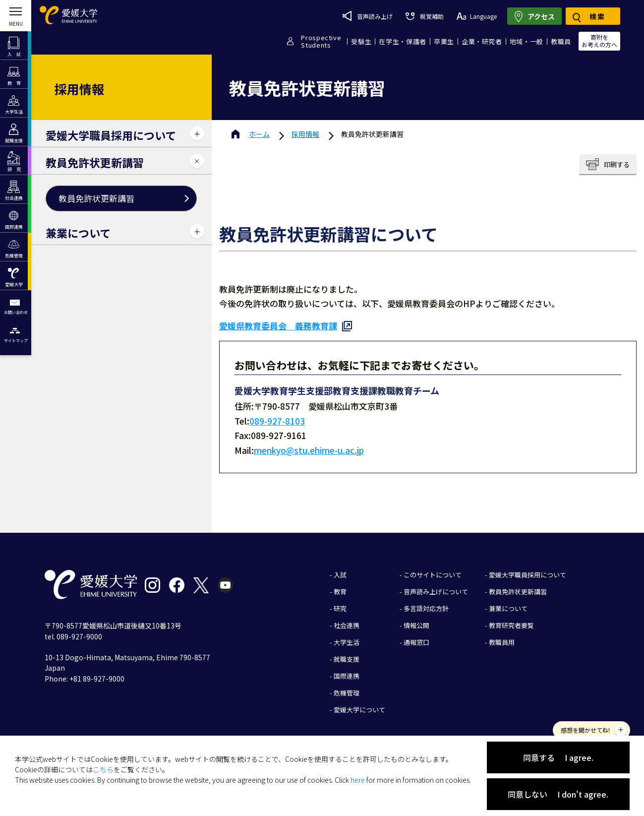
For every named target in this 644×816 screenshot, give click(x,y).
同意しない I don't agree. (558, 794)
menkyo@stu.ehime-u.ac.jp (309, 450)
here (358, 780)
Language (477, 16)
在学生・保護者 (403, 41)
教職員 (561, 41)
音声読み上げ (368, 16)
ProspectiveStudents (321, 41)
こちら (103, 769)
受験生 (361, 41)
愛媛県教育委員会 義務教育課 (278, 326)
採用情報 (305, 134)
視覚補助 (424, 16)
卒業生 (444, 41)
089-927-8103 (277, 421)
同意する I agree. (558, 757)
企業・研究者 (482, 41)
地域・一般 (527, 41)
